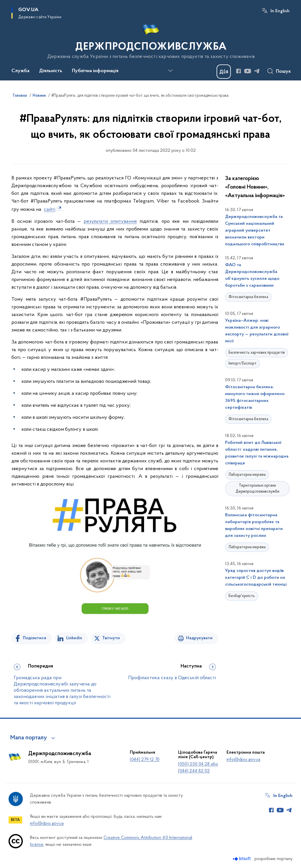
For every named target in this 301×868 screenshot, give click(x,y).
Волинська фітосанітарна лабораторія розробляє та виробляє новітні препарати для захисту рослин (254, 525)
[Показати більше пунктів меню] (170, 71)
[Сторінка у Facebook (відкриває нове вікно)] (239, 71)
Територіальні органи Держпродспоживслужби (257, 489)
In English (280, 11)
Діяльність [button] (51, 71)
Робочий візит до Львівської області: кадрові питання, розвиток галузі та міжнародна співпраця (257, 453)
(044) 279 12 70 (145, 760)
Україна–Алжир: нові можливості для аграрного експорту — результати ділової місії (257, 331)
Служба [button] (20, 71)
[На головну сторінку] (150, 40)
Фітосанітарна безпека (248, 297)
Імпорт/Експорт (243, 364)
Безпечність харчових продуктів (257, 353)
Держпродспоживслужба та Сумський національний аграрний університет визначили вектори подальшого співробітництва (255, 230)
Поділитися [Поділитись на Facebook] (35, 638)
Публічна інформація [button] (95, 71)
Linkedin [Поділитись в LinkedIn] (74, 638)
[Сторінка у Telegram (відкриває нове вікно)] (257, 71)
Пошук (283, 72)
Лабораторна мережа (247, 475)
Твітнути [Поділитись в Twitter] (111, 638)
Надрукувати (199, 638)
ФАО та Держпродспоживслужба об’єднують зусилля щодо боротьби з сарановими (252, 275)
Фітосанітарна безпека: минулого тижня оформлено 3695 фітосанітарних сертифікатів (255, 397)
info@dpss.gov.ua (243, 760)
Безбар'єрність (242, 596)
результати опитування (110, 221)
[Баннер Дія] (224, 72)
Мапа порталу (29, 738)
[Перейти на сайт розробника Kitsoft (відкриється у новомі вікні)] (242, 859)
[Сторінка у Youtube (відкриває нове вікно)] (248, 71)
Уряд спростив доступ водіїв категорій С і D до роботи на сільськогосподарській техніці (256, 578)
